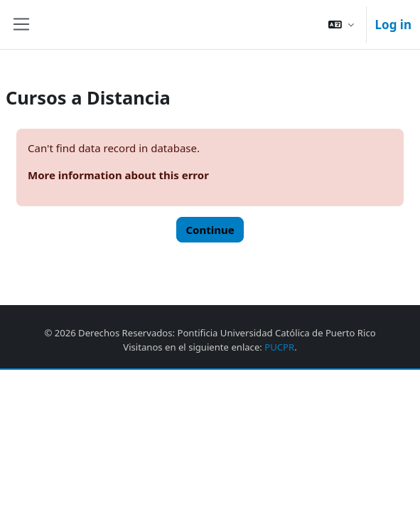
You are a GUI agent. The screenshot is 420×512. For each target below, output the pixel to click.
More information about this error (118, 175)
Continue (210, 230)
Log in (393, 25)
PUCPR (279, 347)
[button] (341, 25)
